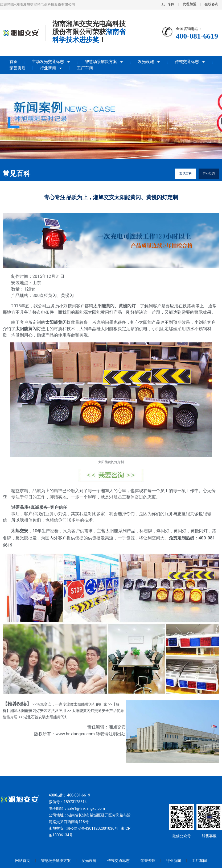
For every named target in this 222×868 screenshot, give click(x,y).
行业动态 (209, 174)
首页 (14, 62)
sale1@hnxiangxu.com (86, 808)
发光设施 (149, 62)
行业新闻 (51, 68)
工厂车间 (85, 68)
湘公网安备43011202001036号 (92, 828)
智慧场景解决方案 (104, 62)
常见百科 (186, 174)
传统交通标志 (190, 62)
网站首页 (22, 861)
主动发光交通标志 (51, 62)
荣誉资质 (18, 68)
